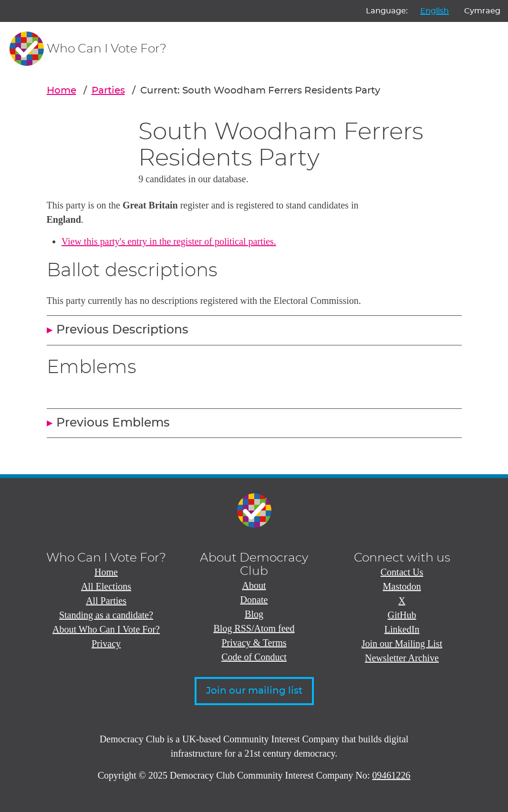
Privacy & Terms (254, 643)
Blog (254, 614)
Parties (108, 91)
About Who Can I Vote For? (106, 629)
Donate (254, 600)
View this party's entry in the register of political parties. (169, 241)
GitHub (402, 615)
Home (62, 91)
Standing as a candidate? (106, 615)
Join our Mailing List (402, 644)
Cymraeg (482, 11)
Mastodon (402, 586)
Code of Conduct (254, 657)
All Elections (106, 586)
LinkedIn (402, 629)
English (435, 11)
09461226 (391, 775)
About (254, 585)
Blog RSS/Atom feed (254, 628)
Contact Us (402, 572)
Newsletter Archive (402, 658)
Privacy (106, 644)
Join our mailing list (254, 691)
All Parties (106, 601)
